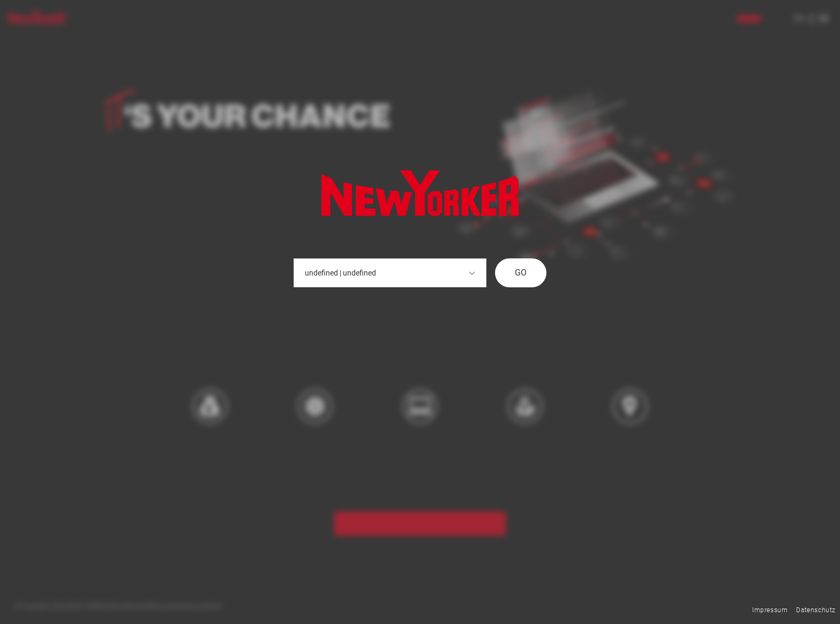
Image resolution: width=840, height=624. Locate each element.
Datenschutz (816, 610)
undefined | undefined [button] (390, 273)
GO (521, 273)
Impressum (770, 610)
